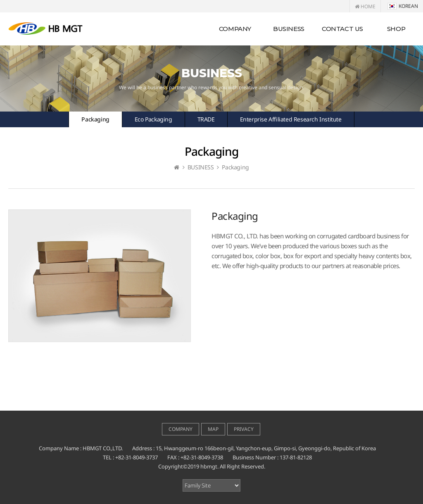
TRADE (206, 119)
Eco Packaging (153, 119)
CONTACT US (342, 29)
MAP (213, 429)
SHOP (396, 29)
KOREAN (403, 6)
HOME (365, 6)
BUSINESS (289, 29)
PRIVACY (244, 429)
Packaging (95, 119)
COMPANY (235, 29)
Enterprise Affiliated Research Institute (291, 119)
